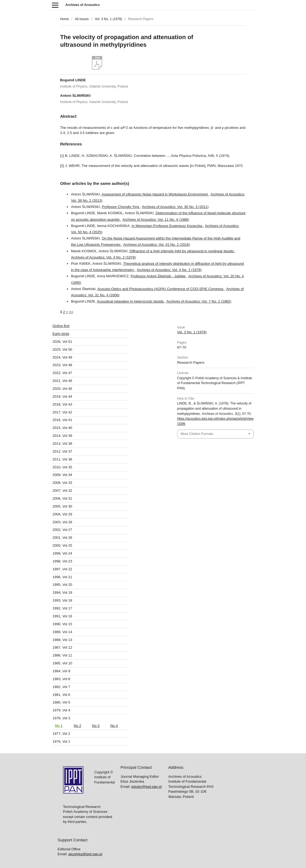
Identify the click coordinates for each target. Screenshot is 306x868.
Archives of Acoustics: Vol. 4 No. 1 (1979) (169, 270)
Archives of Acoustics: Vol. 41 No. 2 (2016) (157, 245)
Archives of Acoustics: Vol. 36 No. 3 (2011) (175, 207)
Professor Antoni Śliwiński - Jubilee (159, 276)
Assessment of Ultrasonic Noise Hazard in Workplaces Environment (155, 194)
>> (71, 312)
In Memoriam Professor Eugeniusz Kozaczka (167, 226)
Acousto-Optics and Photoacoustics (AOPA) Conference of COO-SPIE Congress (161, 289)
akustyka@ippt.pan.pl (85, 554)
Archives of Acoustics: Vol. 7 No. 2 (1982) (199, 301)
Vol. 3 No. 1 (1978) (109, 19)
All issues (82, 19)
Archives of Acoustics (83, 5)
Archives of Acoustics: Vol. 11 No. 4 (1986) (156, 220)
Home (64, 19)
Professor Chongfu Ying (121, 207)
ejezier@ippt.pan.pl (146, 487)
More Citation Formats (197, 434)
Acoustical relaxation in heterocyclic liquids (131, 301)
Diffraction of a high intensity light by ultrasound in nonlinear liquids (182, 251)
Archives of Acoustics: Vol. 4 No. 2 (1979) (103, 257)
